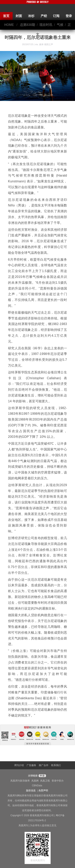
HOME (9, 25)
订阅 (56, 16)
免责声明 (43, 791)
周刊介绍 (19, 765)
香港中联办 (58, 781)
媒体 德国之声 (46, 44)
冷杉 (31, 16)
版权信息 (31, 791)
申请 (42, 776)
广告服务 (31, 765)
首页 (6, 16)
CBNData (37, 786)
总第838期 (27, 25)
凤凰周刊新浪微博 (20, 781)
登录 (69, 16)
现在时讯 (46, 25)
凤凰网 (35, 781)
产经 (44, 16)
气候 (60, 25)
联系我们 (56, 765)
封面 (19, 16)
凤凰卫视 (45, 781)
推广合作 (44, 765)
